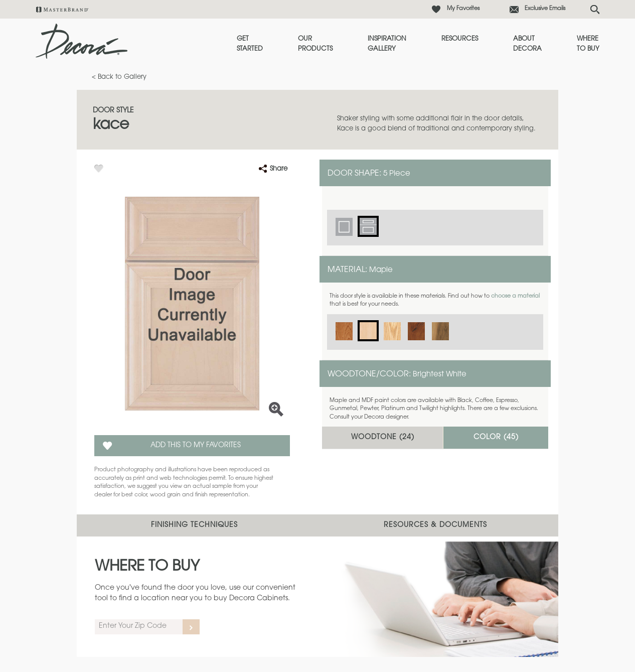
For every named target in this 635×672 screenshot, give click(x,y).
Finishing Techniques (194, 525)
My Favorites (463, 9)
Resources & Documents (435, 525)
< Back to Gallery (119, 77)
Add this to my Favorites (196, 446)
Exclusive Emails (545, 9)
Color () (496, 438)
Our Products (315, 44)
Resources (460, 39)
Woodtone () (383, 438)
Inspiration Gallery (387, 44)
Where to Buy (588, 44)
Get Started (250, 44)
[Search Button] (595, 10)
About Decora (527, 44)
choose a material (515, 296)
